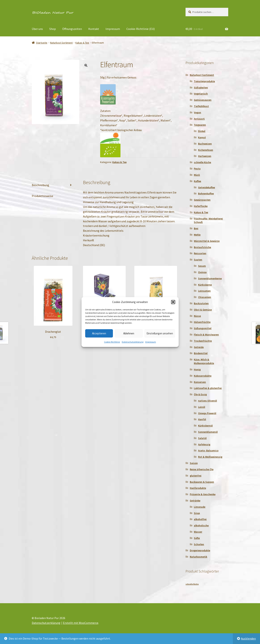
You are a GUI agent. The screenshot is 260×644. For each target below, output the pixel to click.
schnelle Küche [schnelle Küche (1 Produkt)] (192, 584)
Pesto (197, 169)
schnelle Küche (202, 162)
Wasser (198, 532)
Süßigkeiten (201, 88)
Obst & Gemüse (203, 310)
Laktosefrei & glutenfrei (208, 388)
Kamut (202, 137)
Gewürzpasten (202, 200)
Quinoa (202, 272)
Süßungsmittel (203, 328)
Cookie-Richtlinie (112, 342)
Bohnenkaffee (206, 193)
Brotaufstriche (202, 247)
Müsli (197, 175)
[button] (173, 302)
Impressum (151, 342)
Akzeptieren (99, 333)
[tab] (53, 185)
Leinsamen (204, 291)
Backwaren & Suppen (202, 482)
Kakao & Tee (82, 43)
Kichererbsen (206, 150)
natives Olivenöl (208, 401)
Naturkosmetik (198, 557)
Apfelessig (204, 444)
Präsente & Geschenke (203, 494)
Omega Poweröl (207, 413)
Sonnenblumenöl (208, 432)
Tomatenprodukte (204, 81)
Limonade (200, 507)
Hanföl (202, 419)
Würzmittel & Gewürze (207, 241)
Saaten (198, 260)
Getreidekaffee (207, 187)
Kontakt (94, 29)
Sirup (197, 513)
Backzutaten (201, 303)
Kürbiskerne (205, 285)
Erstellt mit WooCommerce (81, 623)
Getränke (195, 501)
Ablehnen (129, 333)
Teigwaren (200, 125)
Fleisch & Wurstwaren (206, 335)
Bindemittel (201, 353)
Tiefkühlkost (201, 106)
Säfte (197, 538)
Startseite (42, 43)
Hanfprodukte (198, 488)
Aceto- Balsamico (208, 451)
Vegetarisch (201, 94)
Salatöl (202, 438)
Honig (197, 369)
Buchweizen (205, 144)
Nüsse (197, 316)
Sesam (202, 266)
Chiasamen (205, 297)
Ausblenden (248, 638)
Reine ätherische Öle (202, 469)
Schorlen (199, 544)
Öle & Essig (200, 394)
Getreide (199, 347)
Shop (53, 29)
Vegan (197, 112)
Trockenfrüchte (203, 341)
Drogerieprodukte (200, 550)
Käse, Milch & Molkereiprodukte (204, 361)
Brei (196, 228)
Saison (194, 463)
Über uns (37, 29)
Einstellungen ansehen (160, 333)
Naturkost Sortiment (61, 43)
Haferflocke (201, 206)
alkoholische (201, 525)
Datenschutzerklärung (133, 342)
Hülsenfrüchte (202, 322)
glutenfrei (196, 476)
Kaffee (197, 181)
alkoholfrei (200, 519)
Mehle (197, 235)
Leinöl (202, 407)
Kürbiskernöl (205, 426)
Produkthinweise (43, 196)
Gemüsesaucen (203, 100)
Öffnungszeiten (72, 29)
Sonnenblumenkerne (210, 278)
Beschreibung (40, 185)
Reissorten (200, 253)
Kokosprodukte (203, 376)
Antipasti (199, 119)
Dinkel (202, 131)
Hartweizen (205, 156)
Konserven (200, 382)
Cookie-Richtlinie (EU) (141, 29)
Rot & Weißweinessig (210, 457)
